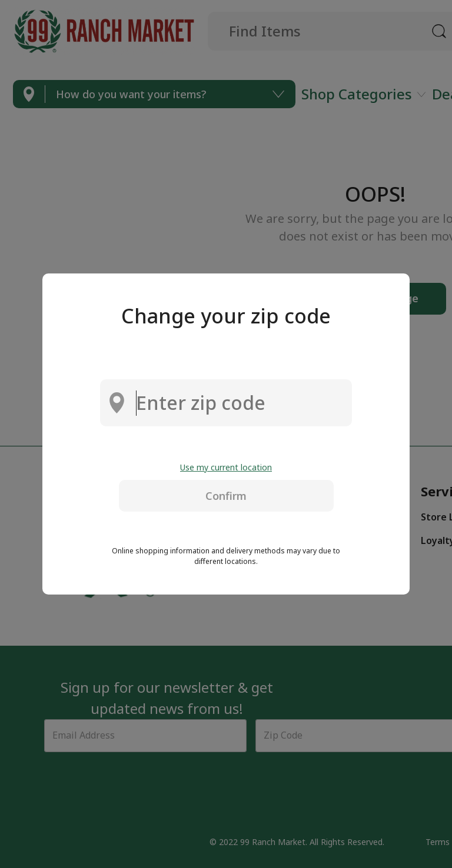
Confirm (226, 496)
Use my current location (226, 467)
